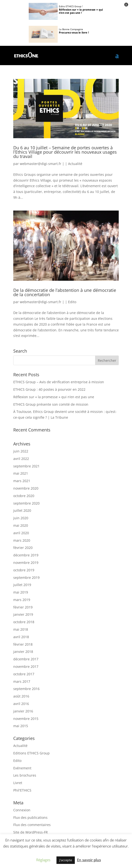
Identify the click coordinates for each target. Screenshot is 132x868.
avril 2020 (21, 533)
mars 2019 (22, 600)
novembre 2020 (26, 488)
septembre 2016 (26, 689)
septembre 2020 (26, 503)
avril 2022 (21, 459)
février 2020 (23, 548)
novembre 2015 (26, 719)
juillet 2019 (22, 585)
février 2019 (23, 607)
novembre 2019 (26, 563)
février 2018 (23, 644)
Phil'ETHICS (22, 790)
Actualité (75, 164)
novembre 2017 (26, 666)
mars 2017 (22, 681)
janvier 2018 (23, 652)
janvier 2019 (23, 614)
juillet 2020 (22, 510)
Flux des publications (30, 817)
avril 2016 (21, 704)
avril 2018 (21, 637)
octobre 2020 (24, 496)
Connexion (22, 810)
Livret (18, 783)
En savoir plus (89, 860)
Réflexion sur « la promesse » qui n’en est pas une (54, 397)
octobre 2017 (24, 674)
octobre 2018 (24, 622)
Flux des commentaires (32, 825)
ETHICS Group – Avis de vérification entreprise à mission (59, 382)
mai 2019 (21, 592)
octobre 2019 (24, 570)
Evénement (22, 768)
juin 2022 (21, 451)
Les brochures (25, 775)
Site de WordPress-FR (31, 832)
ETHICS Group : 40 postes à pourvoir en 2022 (49, 389)
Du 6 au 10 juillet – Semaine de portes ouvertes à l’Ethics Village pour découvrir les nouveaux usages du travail (65, 152)
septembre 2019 (26, 578)
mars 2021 (22, 481)
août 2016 (21, 696)
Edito (72, 302)
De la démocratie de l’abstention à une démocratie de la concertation (65, 292)
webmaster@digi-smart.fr (41, 164)
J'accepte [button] (66, 860)
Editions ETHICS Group (31, 753)
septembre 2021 (26, 466)
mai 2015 (21, 726)
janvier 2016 (23, 711)
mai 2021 (21, 473)
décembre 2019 (26, 555)
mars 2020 (22, 540)
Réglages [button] (43, 860)
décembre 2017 (26, 659)
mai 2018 (21, 629)
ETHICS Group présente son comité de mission (51, 404)
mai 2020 (21, 525)
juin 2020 (21, 518)
